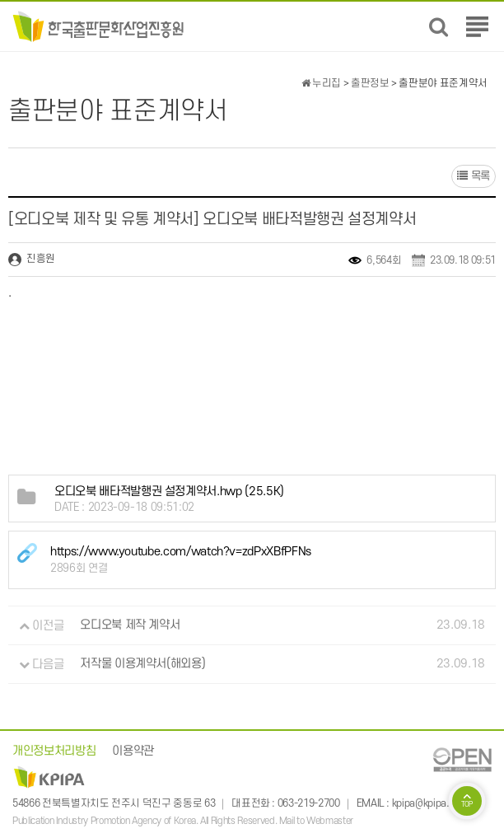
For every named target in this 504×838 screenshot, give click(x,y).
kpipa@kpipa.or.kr (430, 804)
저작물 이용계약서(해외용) (142, 665)
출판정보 (370, 83)
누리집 (321, 83)
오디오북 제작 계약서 (130, 626)
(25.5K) (169, 492)
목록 (474, 176)
